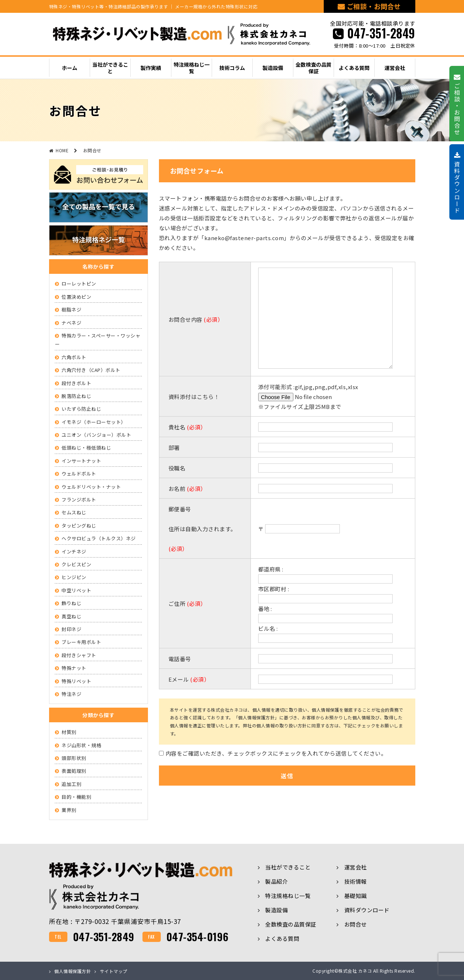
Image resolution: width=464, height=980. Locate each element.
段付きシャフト (79, 655)
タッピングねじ (79, 526)
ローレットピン (79, 284)
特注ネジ (71, 694)
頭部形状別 (74, 758)
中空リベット (76, 590)
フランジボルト (79, 500)
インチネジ (74, 552)
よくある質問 (282, 938)
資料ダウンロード (367, 910)
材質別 (69, 732)
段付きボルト (76, 383)
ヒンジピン (74, 577)
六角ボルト (74, 357)
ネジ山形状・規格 (81, 745)
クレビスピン (76, 564)
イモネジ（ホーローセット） (94, 422)
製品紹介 (276, 881)
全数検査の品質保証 (291, 924)
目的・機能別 (76, 797)
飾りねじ (71, 603)
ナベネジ (71, 323)
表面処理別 (74, 771)
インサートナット (81, 461)
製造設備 (276, 910)
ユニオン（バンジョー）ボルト (96, 435)
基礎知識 (356, 896)
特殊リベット (76, 681)
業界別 (69, 810)
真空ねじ (71, 616)
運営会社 (356, 867)
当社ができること (288, 867)
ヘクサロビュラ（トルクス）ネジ (99, 538)
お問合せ (356, 924)
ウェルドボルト (79, 474)
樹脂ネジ (71, 310)
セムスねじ (74, 512)
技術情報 (356, 881)
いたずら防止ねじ (81, 409)
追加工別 (71, 784)
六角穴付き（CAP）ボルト (91, 370)
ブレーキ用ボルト (81, 642)
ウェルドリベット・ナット (91, 487)
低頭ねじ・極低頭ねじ (86, 448)
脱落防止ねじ (76, 396)
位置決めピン (76, 297)
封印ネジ (71, 629)
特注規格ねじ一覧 (288, 896)
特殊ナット (74, 668)
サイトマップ (114, 971)
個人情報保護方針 (73, 971)
